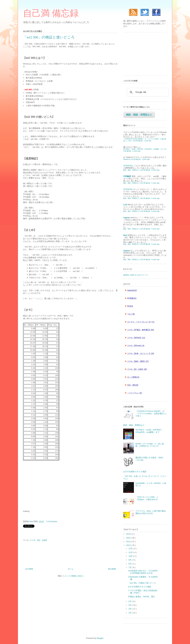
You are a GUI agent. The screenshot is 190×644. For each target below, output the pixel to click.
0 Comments (52, 521)
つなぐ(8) (131, 314)
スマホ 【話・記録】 (39, 540)
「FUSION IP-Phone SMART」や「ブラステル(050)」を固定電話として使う (151, 413)
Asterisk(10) (132, 290)
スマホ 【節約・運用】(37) (138, 361)
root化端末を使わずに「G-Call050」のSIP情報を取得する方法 (144, 572)
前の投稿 (112, 569)
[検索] (147, 92)
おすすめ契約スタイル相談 (135, 472)
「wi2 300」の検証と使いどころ (142, 583)
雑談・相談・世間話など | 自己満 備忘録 (137, 170)
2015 (129, 538)
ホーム (71, 569)
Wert (125, 235)
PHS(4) (130, 306)
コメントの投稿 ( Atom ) (73, 576)
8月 (130, 564)
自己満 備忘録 (51, 13)
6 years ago (155, 259)
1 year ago (148, 141)
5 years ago (155, 183)
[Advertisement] (45, 485)
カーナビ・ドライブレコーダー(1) (141, 322)
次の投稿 (29, 569)
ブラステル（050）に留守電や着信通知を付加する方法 (151, 512)
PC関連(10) (132, 298)
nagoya (127, 218)
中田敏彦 (127, 176)
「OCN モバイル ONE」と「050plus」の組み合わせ (147, 498)
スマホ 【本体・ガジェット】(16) (141, 353)
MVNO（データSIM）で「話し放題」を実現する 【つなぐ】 (150, 445)
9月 (130, 560)
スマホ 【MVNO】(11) (136, 338)
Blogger (100, 638)
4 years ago (155, 170)
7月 (130, 567)
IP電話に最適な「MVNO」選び (141, 597)
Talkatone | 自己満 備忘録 (132, 159)
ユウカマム (128, 166)
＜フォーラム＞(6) (135, 393)
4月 (130, 609)
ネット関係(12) (133, 377)
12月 (131, 549)
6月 (130, 601)
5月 (130, 605)
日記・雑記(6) (133, 385)
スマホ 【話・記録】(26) (137, 369)
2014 (129, 542)
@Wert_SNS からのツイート (136, 275)
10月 (131, 556)
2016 (129, 534)
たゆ (125, 205)
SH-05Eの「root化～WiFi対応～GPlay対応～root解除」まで (149, 431)
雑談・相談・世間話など (139, 115)
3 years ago (146, 159)
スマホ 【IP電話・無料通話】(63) (141, 330)
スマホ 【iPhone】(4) (136, 346)
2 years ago (136, 151)
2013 (129, 545)
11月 (131, 552)
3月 (130, 613)
